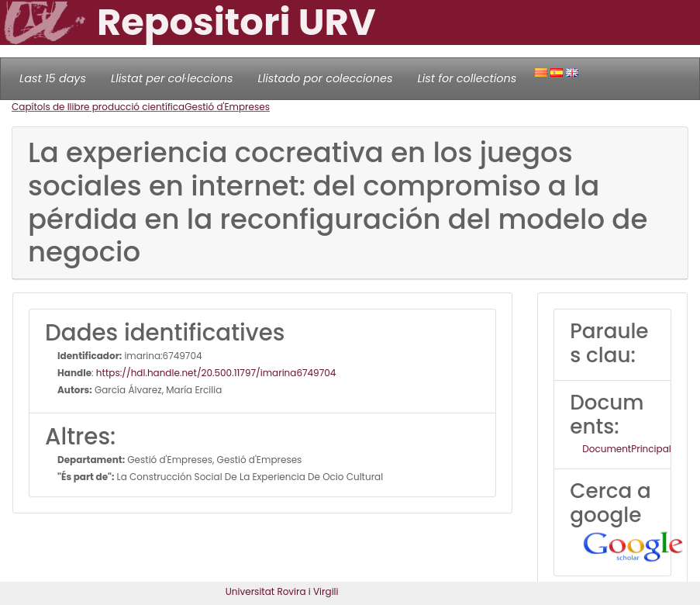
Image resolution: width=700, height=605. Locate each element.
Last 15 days (53, 78)
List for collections (467, 78)
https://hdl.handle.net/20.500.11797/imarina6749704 (216, 373)
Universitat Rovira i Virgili (282, 591)
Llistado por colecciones (326, 78)
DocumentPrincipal (626, 449)
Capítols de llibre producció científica (98, 107)
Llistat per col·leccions (172, 78)
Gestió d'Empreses (227, 107)
